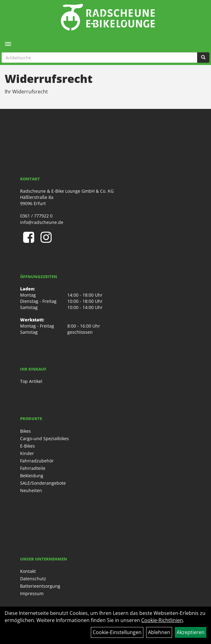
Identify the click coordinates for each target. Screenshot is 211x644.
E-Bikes (27, 446)
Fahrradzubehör (37, 461)
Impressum (32, 593)
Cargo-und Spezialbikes (44, 438)
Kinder (27, 453)
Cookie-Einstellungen (117, 632)
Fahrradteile (33, 468)
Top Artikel (31, 381)
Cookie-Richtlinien (162, 620)
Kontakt (28, 571)
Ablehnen (159, 632)
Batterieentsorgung (40, 586)
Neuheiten (31, 490)
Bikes (25, 431)
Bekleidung (32, 476)
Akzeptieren (191, 632)
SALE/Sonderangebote (43, 483)
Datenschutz (33, 579)
